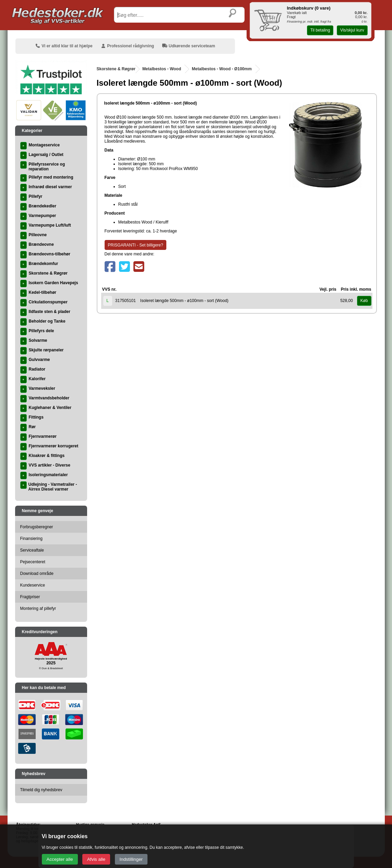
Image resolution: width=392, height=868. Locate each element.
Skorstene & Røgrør (116, 69)
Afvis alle (96, 859)
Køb (364, 301)
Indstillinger (131, 859)
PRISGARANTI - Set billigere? (135, 245)
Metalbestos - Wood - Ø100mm (222, 69)
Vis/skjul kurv (352, 30)
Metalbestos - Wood (162, 69)
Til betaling (320, 30)
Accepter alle (60, 859)
